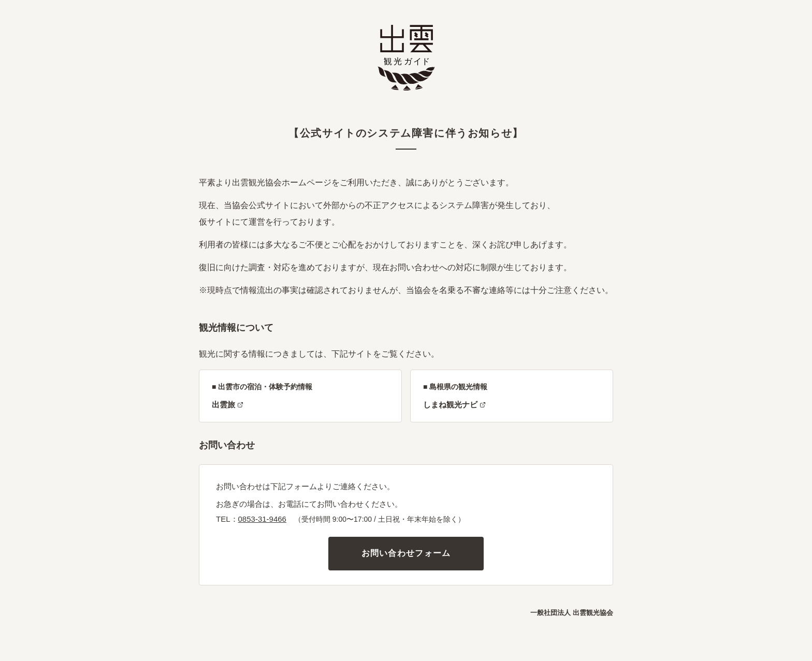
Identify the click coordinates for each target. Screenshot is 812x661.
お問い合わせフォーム (406, 553)
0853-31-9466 (262, 519)
